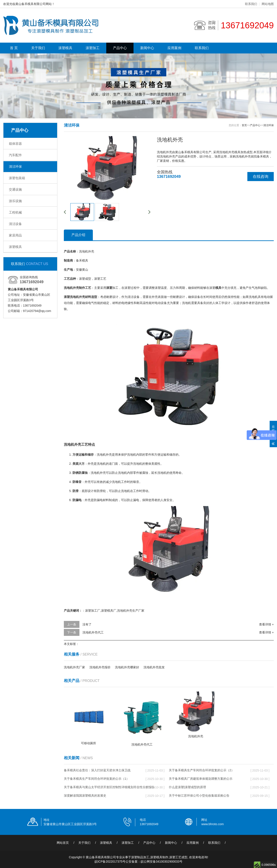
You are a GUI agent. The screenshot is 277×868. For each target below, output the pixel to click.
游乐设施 (15, 201)
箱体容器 (15, 144)
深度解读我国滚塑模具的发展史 (85, 796)
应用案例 (174, 48)
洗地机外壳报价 (100, 667)
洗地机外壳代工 (93, 632)
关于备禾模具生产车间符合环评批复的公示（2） (201, 770)
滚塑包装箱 (17, 178)
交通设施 (15, 189)
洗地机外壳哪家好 (127, 667)
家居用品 (15, 235)
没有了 (87, 624)
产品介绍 (78, 235)
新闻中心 (147, 48)
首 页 (14, 48)
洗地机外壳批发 (154, 667)
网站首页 (63, 843)
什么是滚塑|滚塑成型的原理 (187, 787)
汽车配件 (15, 155)
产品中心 (120, 48)
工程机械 (15, 212)
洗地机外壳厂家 (74, 667)
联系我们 (251, 4)
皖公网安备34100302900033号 (162, 862)
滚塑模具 (65, 48)
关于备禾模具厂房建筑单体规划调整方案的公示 (201, 779)
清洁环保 (15, 166)
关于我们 (38, 48)
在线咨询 (261, 177)
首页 (244, 125)
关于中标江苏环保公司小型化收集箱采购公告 (199, 796)
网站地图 (268, 4)
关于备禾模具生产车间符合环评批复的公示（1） (97, 779)
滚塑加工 (93, 48)
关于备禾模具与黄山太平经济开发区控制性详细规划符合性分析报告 (109, 787)
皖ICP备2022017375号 (110, 862)
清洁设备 (15, 224)
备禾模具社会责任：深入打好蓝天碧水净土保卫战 (97, 770)
